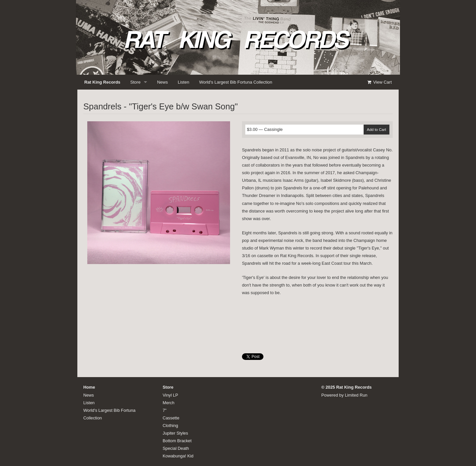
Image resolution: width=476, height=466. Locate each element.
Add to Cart (377, 130)
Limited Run (356, 395)
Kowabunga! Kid (178, 456)
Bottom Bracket (177, 441)
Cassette (171, 418)
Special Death (176, 448)
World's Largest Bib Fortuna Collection (236, 82)
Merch (169, 403)
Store (135, 82)
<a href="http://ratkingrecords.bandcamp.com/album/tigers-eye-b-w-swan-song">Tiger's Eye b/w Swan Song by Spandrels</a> (317, 323)
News (162, 82)
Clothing (170, 426)
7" (165, 410)
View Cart (379, 82)
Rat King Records (102, 82)
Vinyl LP (170, 395)
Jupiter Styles (175, 433)
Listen (184, 82)
